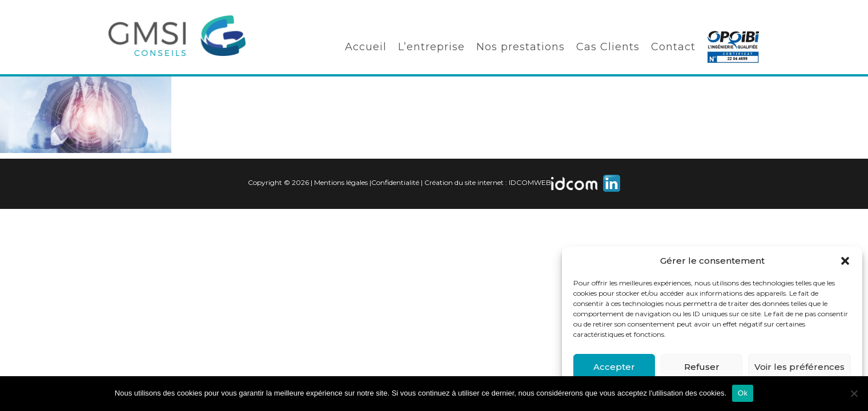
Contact (673, 47)
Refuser (702, 367)
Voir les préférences (799, 367)
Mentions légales (341, 182)
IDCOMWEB (530, 182)
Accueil (366, 47)
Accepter (614, 367)
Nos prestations (521, 47)
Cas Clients (608, 47)
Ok (743, 393)
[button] (845, 261)
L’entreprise (431, 47)
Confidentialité (395, 182)
